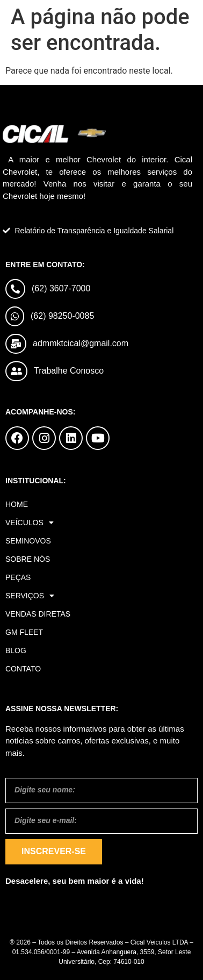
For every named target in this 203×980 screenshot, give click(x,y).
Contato (23, 669)
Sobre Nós (28, 559)
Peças (18, 577)
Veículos (30, 523)
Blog (16, 650)
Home (17, 504)
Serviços (30, 596)
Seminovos (28, 541)
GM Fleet (24, 632)
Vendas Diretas (38, 614)
